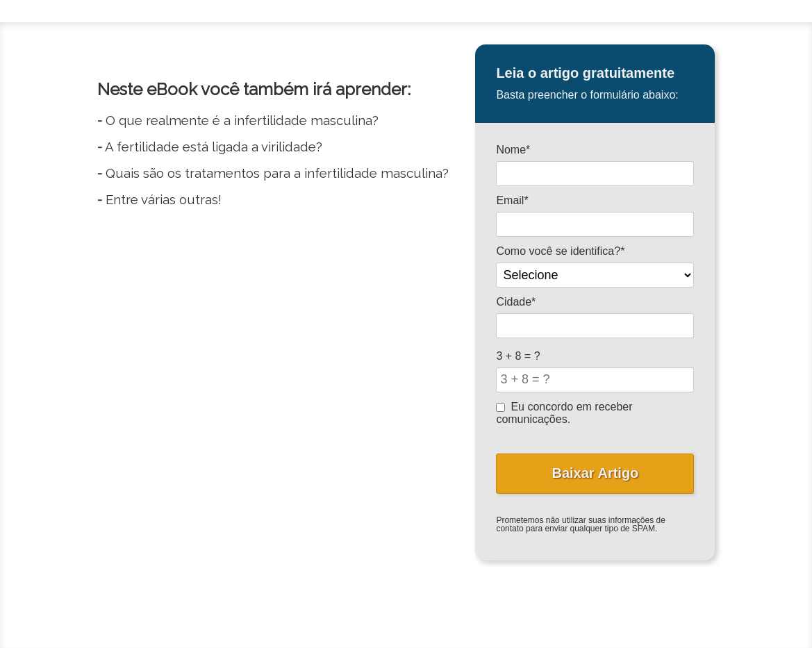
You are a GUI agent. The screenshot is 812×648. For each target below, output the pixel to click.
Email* (512, 200)
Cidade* (516, 302)
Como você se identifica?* (560, 251)
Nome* (513, 150)
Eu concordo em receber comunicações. (564, 413)
